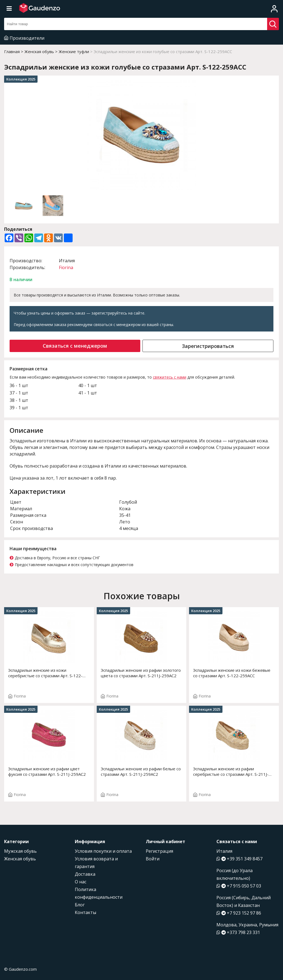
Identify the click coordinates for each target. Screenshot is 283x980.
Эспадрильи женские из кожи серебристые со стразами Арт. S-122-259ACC (45, 673)
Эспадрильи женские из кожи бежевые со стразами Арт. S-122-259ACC (232, 673)
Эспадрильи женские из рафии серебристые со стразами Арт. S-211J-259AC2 (231, 771)
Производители (24, 38)
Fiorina (66, 267)
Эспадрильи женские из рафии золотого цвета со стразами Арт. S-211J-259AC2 (141, 673)
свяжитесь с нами (170, 377)
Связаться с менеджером (75, 346)
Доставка (85, 874)
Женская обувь (20, 859)
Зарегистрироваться (208, 346)
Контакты (85, 912)
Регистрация (159, 851)
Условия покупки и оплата (103, 851)
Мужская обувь (20, 851)
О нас (81, 882)
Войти (153, 859)
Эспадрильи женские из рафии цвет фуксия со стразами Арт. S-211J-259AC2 (47, 771)
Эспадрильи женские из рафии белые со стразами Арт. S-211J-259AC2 (141, 771)
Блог (80, 905)
